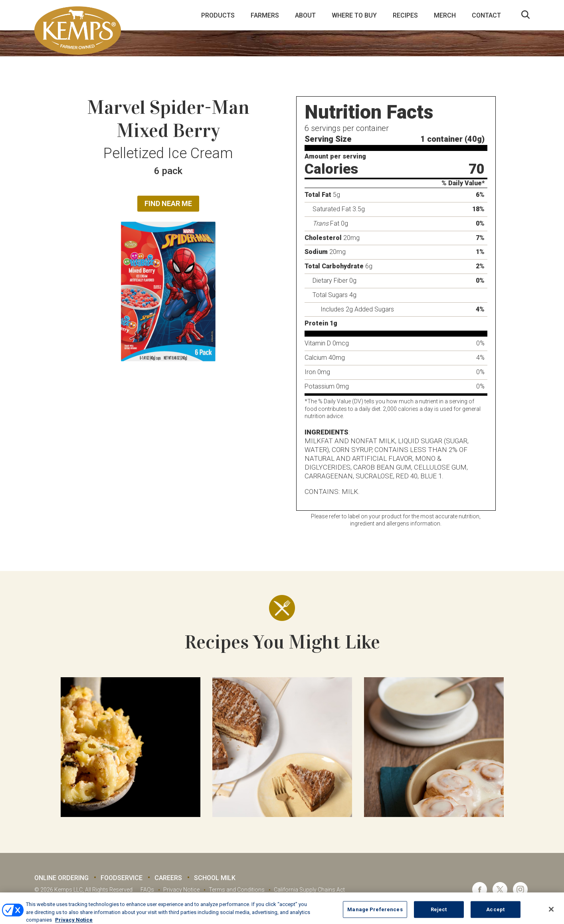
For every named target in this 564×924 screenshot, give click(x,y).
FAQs (147, 890)
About (305, 15)
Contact (486, 15)
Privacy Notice (181, 890)
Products (218, 15)
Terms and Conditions (237, 890)
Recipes (405, 15)
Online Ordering (61, 878)
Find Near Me (168, 203)
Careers (168, 878)
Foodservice (122, 878)
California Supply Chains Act (309, 890)
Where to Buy (354, 15)
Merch (445, 15)
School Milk (215, 878)
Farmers (265, 15)
